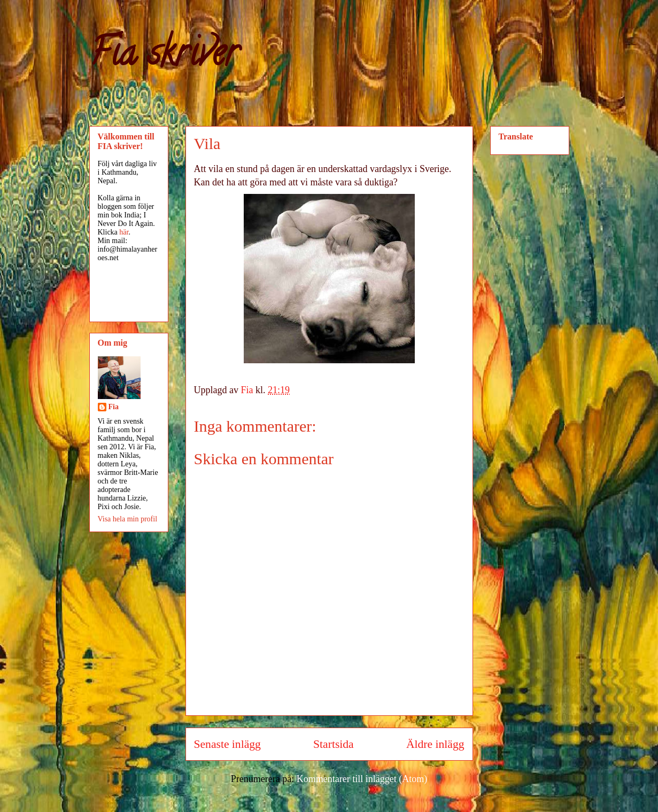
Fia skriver (164, 57)
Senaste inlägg (227, 744)
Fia (114, 407)
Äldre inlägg (435, 744)
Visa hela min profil (128, 519)
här (124, 232)
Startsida (334, 744)
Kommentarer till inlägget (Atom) (362, 779)
